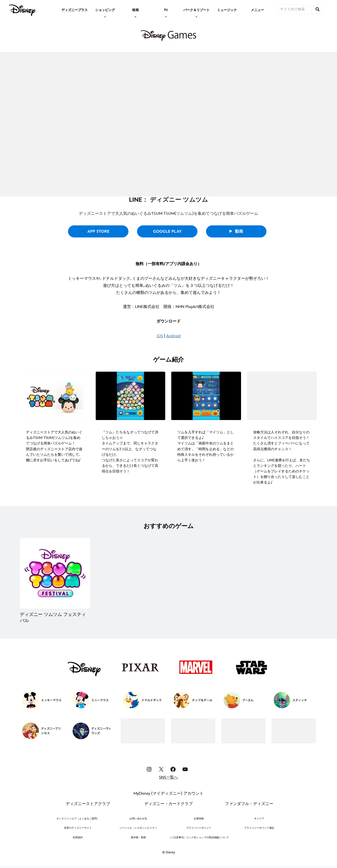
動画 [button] (236, 232)
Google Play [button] (167, 232)
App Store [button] (98, 232)
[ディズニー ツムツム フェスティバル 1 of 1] (55, 573)
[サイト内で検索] (295, 9)
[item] (105, 10)
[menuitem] (75, 10)
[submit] (318, 9)
